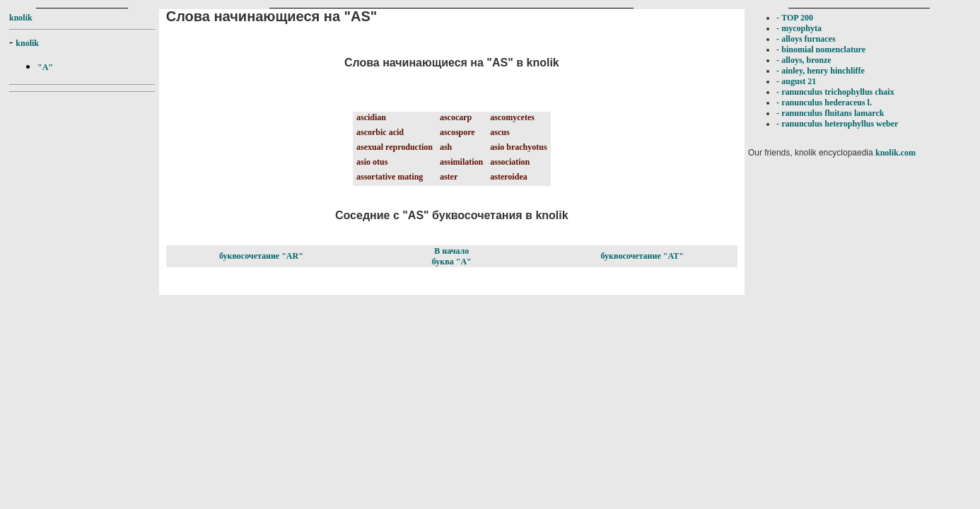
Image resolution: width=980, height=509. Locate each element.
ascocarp (456, 117)
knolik (21, 18)
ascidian (371, 117)
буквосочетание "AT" (642, 256)
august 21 (799, 81)
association (510, 162)
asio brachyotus (518, 147)
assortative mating (390, 177)
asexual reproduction (395, 147)
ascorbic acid (380, 132)
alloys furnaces (808, 39)
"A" (45, 67)
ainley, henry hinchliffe (823, 71)
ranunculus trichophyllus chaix (838, 92)
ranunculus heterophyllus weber (840, 124)
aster (449, 177)
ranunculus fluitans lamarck (833, 113)
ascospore (457, 132)
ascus (500, 132)
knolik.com (896, 153)
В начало (451, 251)
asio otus (372, 162)
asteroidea (508, 177)
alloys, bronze (806, 60)
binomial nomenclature (823, 49)
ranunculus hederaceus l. (827, 103)
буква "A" (452, 262)
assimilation (461, 162)
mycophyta (801, 28)
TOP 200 (797, 18)
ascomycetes (512, 117)
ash (446, 147)
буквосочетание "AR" (261, 256)
